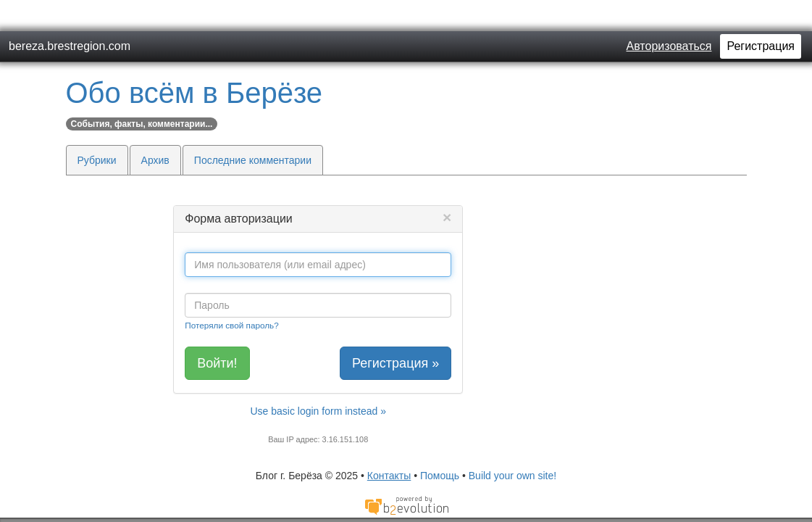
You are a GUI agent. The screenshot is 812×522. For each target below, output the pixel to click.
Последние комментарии (253, 129)
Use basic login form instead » (318, 380)
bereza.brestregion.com (70, 15)
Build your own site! (512, 444)
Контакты (389, 444)
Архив (155, 129)
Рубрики (97, 129)
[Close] (447, 186)
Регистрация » (395, 332)
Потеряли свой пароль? (232, 294)
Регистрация (761, 15)
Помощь (440, 444)
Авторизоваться (669, 15)
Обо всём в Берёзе (194, 62)
